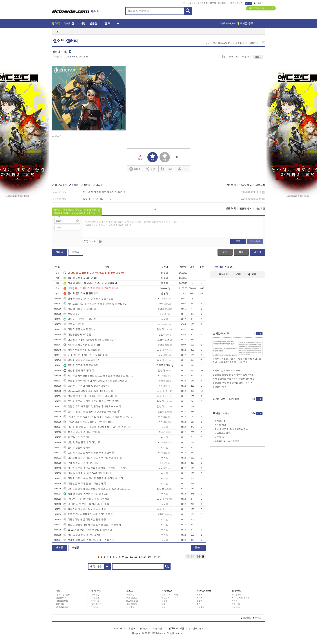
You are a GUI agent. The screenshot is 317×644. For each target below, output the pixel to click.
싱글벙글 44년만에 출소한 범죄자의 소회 (233, 383)
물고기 (200, 601)
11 (131, 557)
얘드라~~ (219, 437)
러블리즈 (95, 598)
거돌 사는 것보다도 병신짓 (80, 319)
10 (127, 557)
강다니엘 (95, 601)
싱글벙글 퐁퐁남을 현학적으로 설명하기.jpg (234, 375)
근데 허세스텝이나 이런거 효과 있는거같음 (88, 299)
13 (140, 557)
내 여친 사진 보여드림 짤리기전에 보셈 (86, 504)
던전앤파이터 (62, 607)
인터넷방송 (237, 595)
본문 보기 (231, 185)
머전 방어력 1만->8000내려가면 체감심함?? (89, 340)
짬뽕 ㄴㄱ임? (73, 324)
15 (149, 557)
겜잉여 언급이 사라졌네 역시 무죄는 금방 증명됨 (91, 401)
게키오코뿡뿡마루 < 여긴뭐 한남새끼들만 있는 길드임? (95, 304)
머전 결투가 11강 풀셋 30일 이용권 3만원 (88, 473)
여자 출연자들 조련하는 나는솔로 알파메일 (234, 379)
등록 (238, 241)
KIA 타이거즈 (132, 601)
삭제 (263, 192)
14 (145, 557)
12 (136, 557)
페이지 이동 (196, 556)
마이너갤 (187, 3)
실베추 (135, 169)
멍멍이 (200, 595)
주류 (199, 604)
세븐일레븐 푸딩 (223, 433)
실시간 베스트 (221, 334)
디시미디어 (219, 399)
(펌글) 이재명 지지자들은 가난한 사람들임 (88, 422)
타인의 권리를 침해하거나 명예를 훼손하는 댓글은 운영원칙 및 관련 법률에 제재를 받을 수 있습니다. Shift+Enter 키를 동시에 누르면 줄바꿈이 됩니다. (134, 223)
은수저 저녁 (220, 425)
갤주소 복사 (241, 43)
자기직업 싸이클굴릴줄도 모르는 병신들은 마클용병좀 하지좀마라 (99, 376)
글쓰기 (257, 252)
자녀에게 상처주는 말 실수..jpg (82, 345)
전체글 (59, 252)
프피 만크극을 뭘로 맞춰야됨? (81, 365)
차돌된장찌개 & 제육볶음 (227, 441)
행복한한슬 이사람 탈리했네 (80, 350)
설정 (207, 43)
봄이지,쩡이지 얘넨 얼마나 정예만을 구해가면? (90, 412)
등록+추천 (255, 241)
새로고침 (260, 185)
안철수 (165, 601)
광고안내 (144, 629)
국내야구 (131, 595)
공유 (151, 169)
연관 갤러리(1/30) (222, 43)
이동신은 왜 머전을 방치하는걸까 (83, 484)
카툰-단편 (236, 607)
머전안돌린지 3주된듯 (77, 335)
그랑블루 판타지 (63, 598)
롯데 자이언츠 (133, 604)
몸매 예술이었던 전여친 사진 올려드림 (86, 494)
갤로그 (213, 3)
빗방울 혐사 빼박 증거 (77, 371)
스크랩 (223, 57)
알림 (252, 274)
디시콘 (240, 3)
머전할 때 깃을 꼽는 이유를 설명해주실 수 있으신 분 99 (95, 427)
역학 (164, 607)
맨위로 (257, 618)
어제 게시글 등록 (237, 23)
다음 (155, 557)
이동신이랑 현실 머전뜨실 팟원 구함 (85, 520)
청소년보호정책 (196, 629)
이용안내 (254, 43)
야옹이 (200, 598)
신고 (182, 169)
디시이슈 (234, 399)
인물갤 (205, 3)
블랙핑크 (95, 595)
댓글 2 (258, 57)
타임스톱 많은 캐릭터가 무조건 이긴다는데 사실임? (93, 458)
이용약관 (157, 629)
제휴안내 (131, 629)
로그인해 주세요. (223, 267)
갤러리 (56, 23)
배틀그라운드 (62, 601)
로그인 (249, 3)
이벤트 (231, 3)
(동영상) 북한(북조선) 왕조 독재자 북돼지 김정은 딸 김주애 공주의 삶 (99, 417)
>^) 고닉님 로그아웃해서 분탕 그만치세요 (88, 499)
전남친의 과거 (219, 387)
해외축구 (131, 607)
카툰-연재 (236, 604)
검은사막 (60, 604)
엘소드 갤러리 (65, 41)
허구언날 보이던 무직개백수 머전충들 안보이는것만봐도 (95, 468)
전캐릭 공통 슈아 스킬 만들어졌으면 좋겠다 (89, 540)
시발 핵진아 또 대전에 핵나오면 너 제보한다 (89, 396)
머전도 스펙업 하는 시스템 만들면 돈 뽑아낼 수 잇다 (93, 478)
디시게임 (222, 3)
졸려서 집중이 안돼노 (77, 448)
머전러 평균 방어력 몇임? (79, 329)
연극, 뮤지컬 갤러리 (241, 598)
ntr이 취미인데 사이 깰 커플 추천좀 (84, 355)
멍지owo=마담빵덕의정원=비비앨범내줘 (87, 391)
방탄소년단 (96, 604)
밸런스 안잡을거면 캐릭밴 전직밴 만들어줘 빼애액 (92, 525)
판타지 (235, 601)
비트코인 (166, 598)
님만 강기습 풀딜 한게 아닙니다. (83, 442)
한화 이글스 (132, 598)
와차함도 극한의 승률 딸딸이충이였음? (86, 386)
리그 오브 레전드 (64, 595)
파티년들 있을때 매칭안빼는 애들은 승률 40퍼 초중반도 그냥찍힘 (99, 489)
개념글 (76, 252)
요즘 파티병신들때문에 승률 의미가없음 (87, 514)
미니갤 (196, 3)
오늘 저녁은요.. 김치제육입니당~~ (231, 429)
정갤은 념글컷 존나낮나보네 (80, 432)
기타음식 (201, 607)
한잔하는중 (220, 421)
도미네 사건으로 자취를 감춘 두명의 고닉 (87, 453)
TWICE (95, 607)
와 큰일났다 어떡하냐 (77, 437)
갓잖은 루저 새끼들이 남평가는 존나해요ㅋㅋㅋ (91, 406)
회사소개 (118, 629)
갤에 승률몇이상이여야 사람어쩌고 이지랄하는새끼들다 (95, 381)
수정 (225, 252)
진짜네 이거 (72, 314)
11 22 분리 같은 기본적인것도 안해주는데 (88, 530)
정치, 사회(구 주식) (170, 595)
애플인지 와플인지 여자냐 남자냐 (83, 509)
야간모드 (260, 3)
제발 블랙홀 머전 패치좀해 (80, 309)
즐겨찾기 (223, 274)
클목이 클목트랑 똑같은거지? (81, 360)
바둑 (164, 604)
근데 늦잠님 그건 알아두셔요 (81, 463)
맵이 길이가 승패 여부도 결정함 (82, 535)
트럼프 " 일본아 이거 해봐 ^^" (227, 371)
